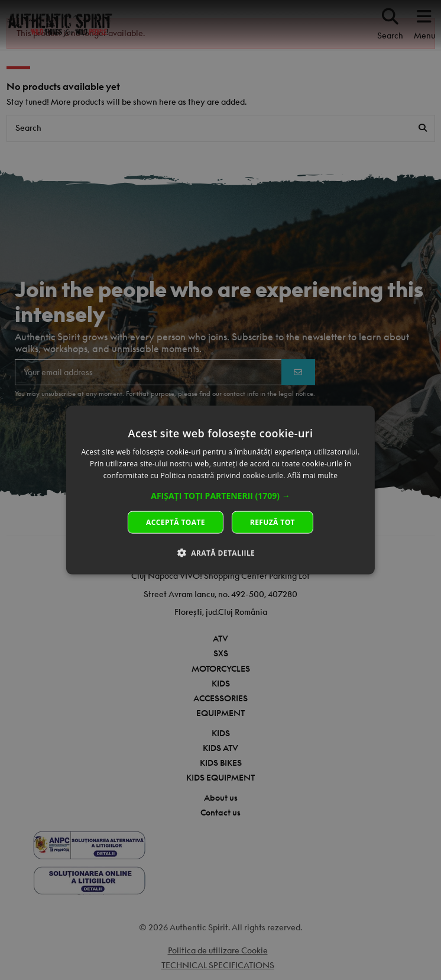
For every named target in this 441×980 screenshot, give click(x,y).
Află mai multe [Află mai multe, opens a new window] (312, 476)
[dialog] (220, 490)
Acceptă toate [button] (176, 522)
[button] (220, 495)
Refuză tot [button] (273, 522)
